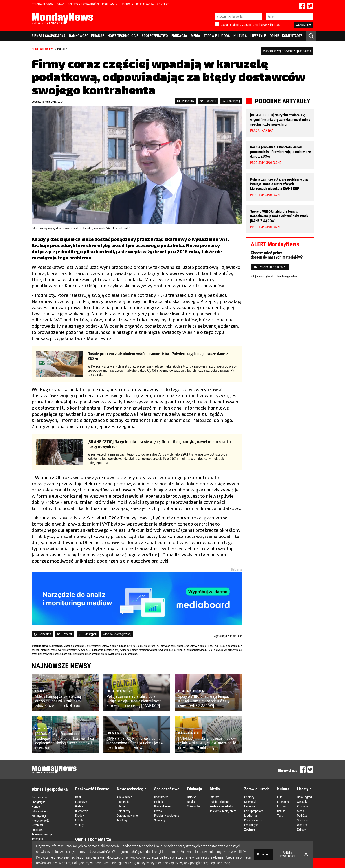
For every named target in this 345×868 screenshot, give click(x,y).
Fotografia (123, 802)
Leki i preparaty (254, 811)
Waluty (79, 825)
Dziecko (192, 797)
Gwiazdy (302, 802)
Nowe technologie (123, 36)
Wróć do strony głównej (117, 634)
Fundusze (81, 802)
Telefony (122, 820)
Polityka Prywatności (83, 4)
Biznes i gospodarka (49, 36)
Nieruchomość (40, 820)
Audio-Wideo (125, 797)
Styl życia (303, 820)
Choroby (249, 797)
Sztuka (281, 811)
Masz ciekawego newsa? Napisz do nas (287, 51)
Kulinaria (302, 806)
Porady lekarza (253, 820)
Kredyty (80, 816)
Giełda (79, 806)
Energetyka (39, 802)
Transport (37, 839)
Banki (79, 797)
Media (195, 36)
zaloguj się (304, 24)
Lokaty (79, 820)
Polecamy (185, 101)
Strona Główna (43, 4)
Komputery (124, 811)
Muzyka (282, 806)
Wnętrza (302, 825)
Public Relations (219, 802)
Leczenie (250, 806)
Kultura (240, 36)
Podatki (63, 49)
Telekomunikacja (42, 834)
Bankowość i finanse (87, 36)
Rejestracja (145, 4)
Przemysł (37, 825)
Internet (122, 806)
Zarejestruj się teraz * (270, 267)
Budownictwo (40, 797)
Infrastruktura (40, 811)
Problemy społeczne (167, 816)
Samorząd (160, 820)
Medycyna (250, 816)
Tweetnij (208, 101)
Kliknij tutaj (274, 25)
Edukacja (179, 36)
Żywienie (250, 829)
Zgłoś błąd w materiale (228, 636)
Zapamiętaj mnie (231, 25)
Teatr (280, 816)
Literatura (283, 802)
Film (280, 797)
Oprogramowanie (127, 816)
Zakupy (301, 829)
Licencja (127, 4)
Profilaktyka (251, 825)
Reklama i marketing (222, 806)
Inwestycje (82, 811)
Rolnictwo (38, 830)
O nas (61, 4)
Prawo (158, 811)
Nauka (191, 802)
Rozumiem (264, 854)
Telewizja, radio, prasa (223, 811)
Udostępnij (231, 101)
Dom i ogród (304, 797)
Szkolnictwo (194, 806)
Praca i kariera (163, 806)
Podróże (302, 816)
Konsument (161, 797)
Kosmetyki (251, 802)
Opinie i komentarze (286, 36)
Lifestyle (258, 36)
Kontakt (163, 4)
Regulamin (110, 4)
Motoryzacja (39, 816)
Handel (36, 807)
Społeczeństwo (155, 36)
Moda (301, 811)
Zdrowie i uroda (217, 36)
